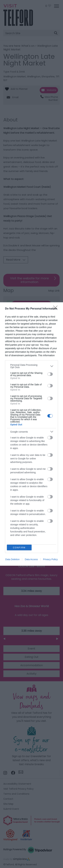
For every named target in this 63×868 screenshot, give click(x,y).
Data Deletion (13, 559)
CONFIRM (19, 548)
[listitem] (32, 366)
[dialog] (32, 434)
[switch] (50, 374)
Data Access (31, 559)
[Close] (56, 309)
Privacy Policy (50, 559)
